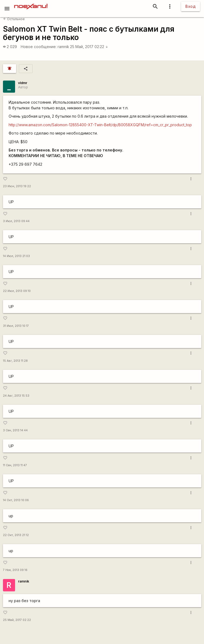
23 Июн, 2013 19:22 (17, 186)
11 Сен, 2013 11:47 (15, 465)
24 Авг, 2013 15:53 (16, 396)
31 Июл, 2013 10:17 (16, 326)
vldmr (23, 83)
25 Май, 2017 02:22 (89, 47)
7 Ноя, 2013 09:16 (15, 570)
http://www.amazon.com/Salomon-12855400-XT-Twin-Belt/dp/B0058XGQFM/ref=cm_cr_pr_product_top (100, 125)
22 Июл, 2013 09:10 (17, 291)
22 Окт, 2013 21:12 (16, 535)
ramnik (63, 47)
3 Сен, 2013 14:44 (15, 430)
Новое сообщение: (39, 47)
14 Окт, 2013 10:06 (16, 500)
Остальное (14, 19)
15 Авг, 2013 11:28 (15, 361)
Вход (191, 6)
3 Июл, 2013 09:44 (16, 221)
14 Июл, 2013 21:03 (16, 256)
